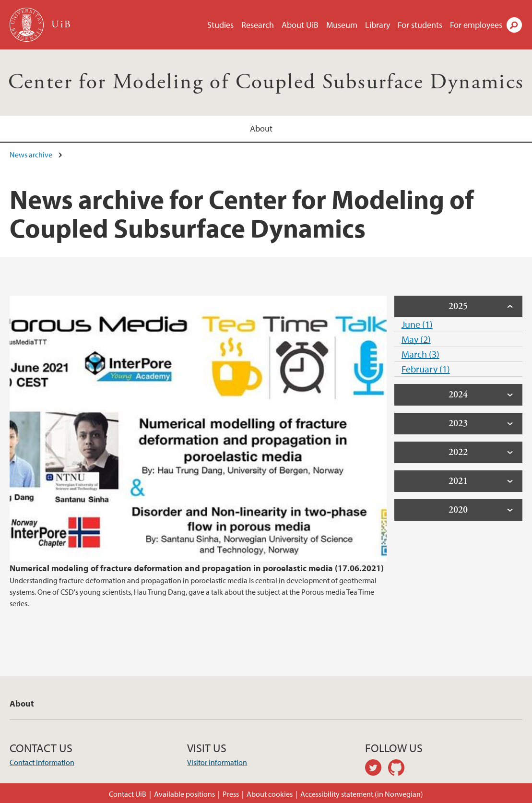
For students (420, 25)
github (400, 769)
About (261, 128)
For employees (476, 25)
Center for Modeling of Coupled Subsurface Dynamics (266, 82)
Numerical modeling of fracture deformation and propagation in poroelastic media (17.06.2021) (197, 568)
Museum (342, 25)
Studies (220, 25)
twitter (377, 769)
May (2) (416, 339)
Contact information (42, 762)
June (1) (417, 324)
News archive (31, 155)
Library (378, 25)
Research (258, 25)
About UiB (300, 25)
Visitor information (217, 762)
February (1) (426, 369)
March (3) (420, 354)
